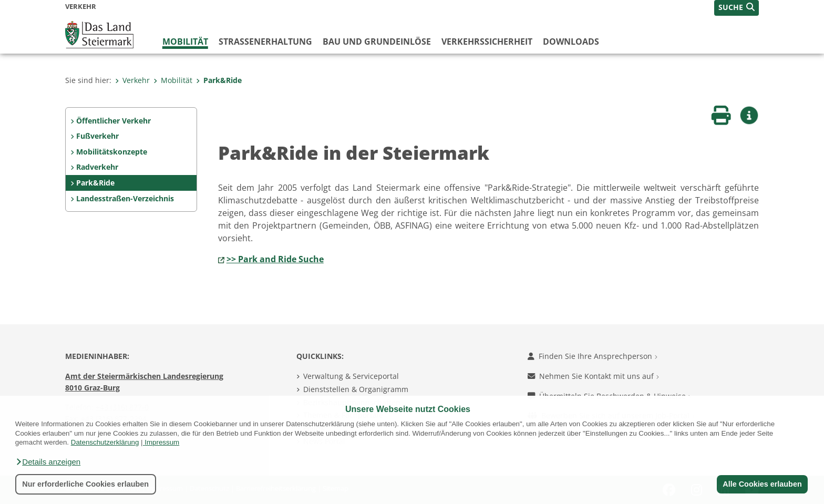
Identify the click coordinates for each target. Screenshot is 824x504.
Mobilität (185, 42)
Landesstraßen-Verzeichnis (125, 198)
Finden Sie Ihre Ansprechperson (593, 356)
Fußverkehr (97, 136)
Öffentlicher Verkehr (114, 121)
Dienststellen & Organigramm (356, 389)
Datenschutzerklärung (105, 442)
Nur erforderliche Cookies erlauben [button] (85, 484)
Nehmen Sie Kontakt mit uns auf (593, 376)
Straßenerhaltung (265, 42)
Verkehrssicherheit (487, 42)
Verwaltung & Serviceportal (351, 376)
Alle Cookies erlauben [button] (762, 484)
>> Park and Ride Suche (275, 259)
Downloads (571, 42)
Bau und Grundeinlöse (377, 42)
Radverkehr (97, 167)
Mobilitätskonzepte (112, 152)
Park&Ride (219, 80)
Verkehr (132, 80)
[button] (48, 462)
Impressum (162, 442)
